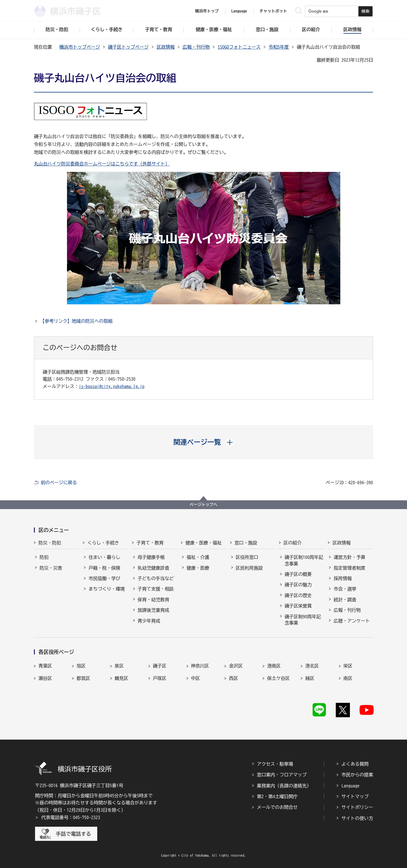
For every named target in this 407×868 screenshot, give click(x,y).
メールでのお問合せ (277, 807)
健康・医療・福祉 (203, 543)
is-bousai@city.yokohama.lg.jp (112, 386)
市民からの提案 (357, 775)
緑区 (310, 678)
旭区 (81, 666)
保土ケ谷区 (278, 678)
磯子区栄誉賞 (298, 606)
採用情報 (343, 578)
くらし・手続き (103, 543)
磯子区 (160, 666)
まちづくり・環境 (107, 589)
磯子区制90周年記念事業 (303, 620)
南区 (348, 678)
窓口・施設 (246, 543)
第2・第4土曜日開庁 (277, 796)
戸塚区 (160, 678)
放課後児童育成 (153, 610)
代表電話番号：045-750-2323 (71, 817)
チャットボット (273, 11)
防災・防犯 (50, 543)
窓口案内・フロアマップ (282, 775)
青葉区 (45, 666)
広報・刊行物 (196, 47)
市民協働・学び (104, 578)
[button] (204, 442)
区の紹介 (293, 543)
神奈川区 (200, 666)
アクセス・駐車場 (275, 764)
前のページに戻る (59, 483)
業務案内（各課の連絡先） (284, 786)
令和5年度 (279, 47)
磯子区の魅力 (298, 585)
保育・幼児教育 (153, 600)
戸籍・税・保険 (104, 568)
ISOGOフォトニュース (239, 47)
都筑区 (83, 678)
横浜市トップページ (80, 47)
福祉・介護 (198, 557)
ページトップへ (203, 505)
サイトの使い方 (357, 818)
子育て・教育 (150, 543)
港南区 (274, 666)
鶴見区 (122, 678)
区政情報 (166, 47)
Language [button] (239, 11)
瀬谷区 (45, 678)
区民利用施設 (249, 568)
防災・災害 (51, 568)
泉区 (119, 666)
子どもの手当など (156, 578)
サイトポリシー (357, 807)
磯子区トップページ (128, 47)
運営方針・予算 (349, 557)
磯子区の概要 (298, 574)
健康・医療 (198, 568)
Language (350, 786)
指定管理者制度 (349, 568)
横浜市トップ (207, 11)
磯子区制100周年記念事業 (304, 560)
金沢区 (236, 666)
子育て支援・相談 (156, 589)
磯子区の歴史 (298, 595)
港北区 (312, 666)
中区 (196, 678)
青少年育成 (149, 621)
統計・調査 (345, 600)
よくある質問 (355, 764)
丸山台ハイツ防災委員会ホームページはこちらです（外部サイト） (102, 164)
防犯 (44, 557)
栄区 (348, 666)
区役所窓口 (247, 557)
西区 (233, 678)
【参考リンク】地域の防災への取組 (76, 321)
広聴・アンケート (352, 621)
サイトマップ (355, 796)
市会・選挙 (345, 589)
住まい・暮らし (104, 557)
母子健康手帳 (151, 557)
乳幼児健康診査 (153, 568)
